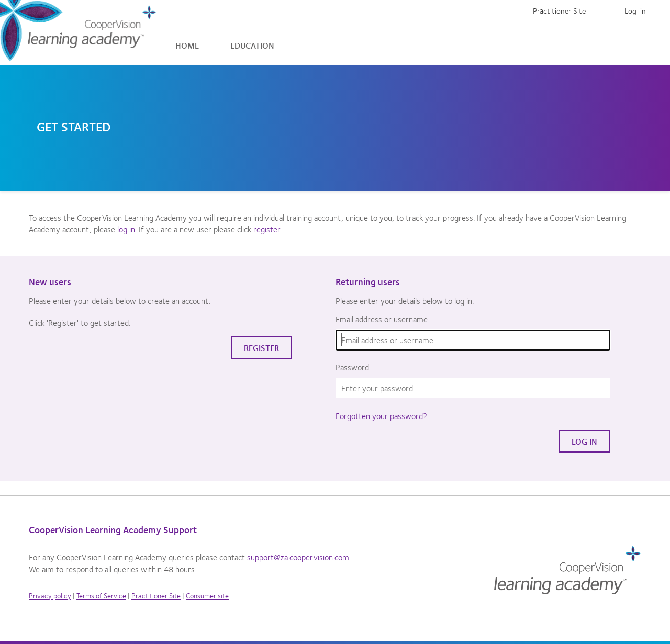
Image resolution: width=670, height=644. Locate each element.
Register (605, 10)
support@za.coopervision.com (298, 557)
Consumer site (207, 595)
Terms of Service (101, 595)
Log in (584, 441)
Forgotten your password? (381, 416)
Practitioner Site (559, 10)
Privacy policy (50, 595)
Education (252, 45)
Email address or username (382, 319)
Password (352, 367)
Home (187, 45)
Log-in (635, 10)
